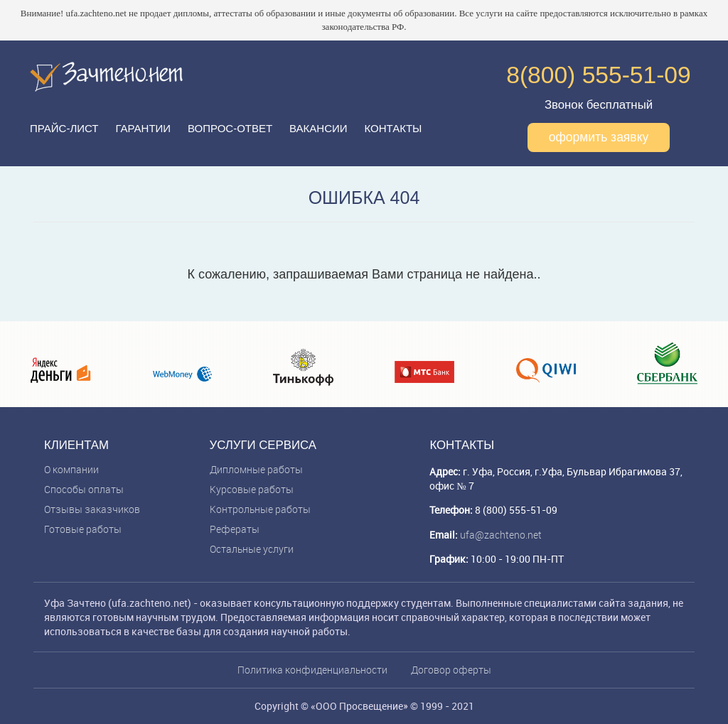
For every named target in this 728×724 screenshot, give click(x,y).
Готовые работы (83, 529)
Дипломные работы (256, 469)
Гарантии (143, 128)
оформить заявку (599, 137)
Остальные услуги (252, 549)
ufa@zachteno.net (501, 535)
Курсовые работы (252, 489)
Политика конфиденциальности (312, 670)
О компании (71, 469)
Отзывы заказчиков (92, 509)
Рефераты (235, 529)
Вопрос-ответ (230, 128)
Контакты (393, 128)
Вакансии (318, 128)
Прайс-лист (64, 128)
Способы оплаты (84, 489)
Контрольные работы (260, 509)
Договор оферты (451, 670)
